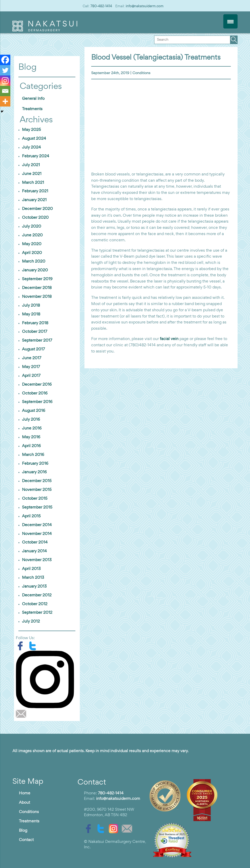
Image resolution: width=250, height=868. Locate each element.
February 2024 (36, 156)
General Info (33, 99)
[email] (22, 714)
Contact (26, 840)
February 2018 (35, 323)
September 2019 (37, 279)
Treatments (32, 109)
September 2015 (37, 507)
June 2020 (32, 235)
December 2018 (37, 288)
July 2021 (31, 165)
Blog (23, 831)
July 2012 (31, 622)
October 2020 (35, 218)
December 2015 (37, 481)
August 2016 (34, 411)
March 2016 (33, 455)
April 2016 (31, 446)
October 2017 (35, 332)
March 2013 (33, 578)
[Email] (5, 91)
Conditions (141, 73)
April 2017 (31, 376)
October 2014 (35, 542)
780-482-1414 (101, 6)
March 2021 (33, 183)
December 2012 (37, 595)
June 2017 (32, 358)
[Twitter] (5, 70)
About (24, 803)
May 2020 (32, 244)
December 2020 (37, 209)
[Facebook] (5, 60)
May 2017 (31, 367)
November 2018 (37, 297)
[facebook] (22, 646)
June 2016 (32, 428)
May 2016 (31, 437)
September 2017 (37, 341)
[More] (5, 101)
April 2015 (31, 516)
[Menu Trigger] (230, 21)
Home (25, 793)
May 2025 (31, 130)
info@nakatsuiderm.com (145, 6)
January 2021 (34, 200)
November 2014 (37, 534)
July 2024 (31, 147)
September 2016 (37, 402)
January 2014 (34, 551)
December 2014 (37, 525)
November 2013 (37, 560)
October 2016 (35, 393)
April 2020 (32, 253)
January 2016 (34, 472)
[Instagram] (5, 81)
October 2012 (35, 604)
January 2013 (34, 587)
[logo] (45, 30)
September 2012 (37, 613)
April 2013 (31, 569)
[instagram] (47, 679)
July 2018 (31, 306)
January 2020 (35, 270)
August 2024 (34, 139)
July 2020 (32, 227)
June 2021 (32, 174)
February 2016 (35, 464)
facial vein (169, 339)
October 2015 (35, 499)
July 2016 (31, 420)
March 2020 (34, 262)
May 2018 (31, 314)
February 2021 (35, 191)
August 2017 (33, 349)
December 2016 (37, 385)
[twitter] (34, 646)
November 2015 (37, 490)
